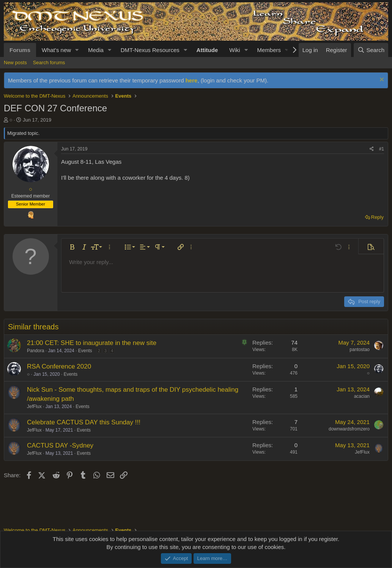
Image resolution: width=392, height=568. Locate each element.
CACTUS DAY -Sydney (60, 445)
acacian (362, 396)
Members (269, 50)
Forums (20, 50)
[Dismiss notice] (381, 80)
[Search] (371, 50)
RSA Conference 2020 (59, 366)
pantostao (360, 350)
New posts (15, 62)
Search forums (49, 62)
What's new (56, 50)
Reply (377, 217)
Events (85, 351)
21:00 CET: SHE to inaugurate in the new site (92, 343)
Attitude (207, 50)
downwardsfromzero (349, 429)
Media (96, 50)
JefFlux (34, 407)
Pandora (35, 351)
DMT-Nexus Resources (150, 50)
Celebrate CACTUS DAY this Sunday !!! (84, 422)
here (192, 80)
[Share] (372, 149)
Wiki (235, 50)
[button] (77, 50)
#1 (382, 149)
